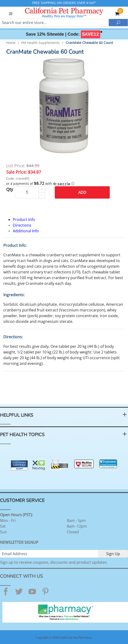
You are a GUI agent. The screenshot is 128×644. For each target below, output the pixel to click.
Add (82, 192)
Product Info (24, 219)
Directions (22, 225)
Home (11, 43)
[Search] (54, 23)
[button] (64, 184)
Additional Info (26, 231)
